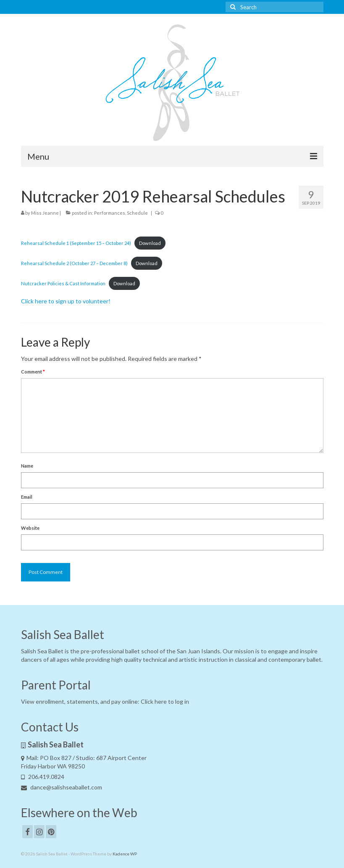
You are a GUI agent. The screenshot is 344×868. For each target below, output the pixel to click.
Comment (33, 372)
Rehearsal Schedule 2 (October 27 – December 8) (74, 263)
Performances (110, 213)
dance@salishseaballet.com (62, 787)
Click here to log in (165, 701)
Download (150, 243)
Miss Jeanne (45, 213)
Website (30, 528)
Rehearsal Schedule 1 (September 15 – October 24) (76, 243)
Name (27, 466)
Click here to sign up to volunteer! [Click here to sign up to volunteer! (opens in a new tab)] (66, 301)
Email (27, 497)
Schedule (137, 213)
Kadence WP (125, 854)
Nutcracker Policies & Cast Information (63, 283)
